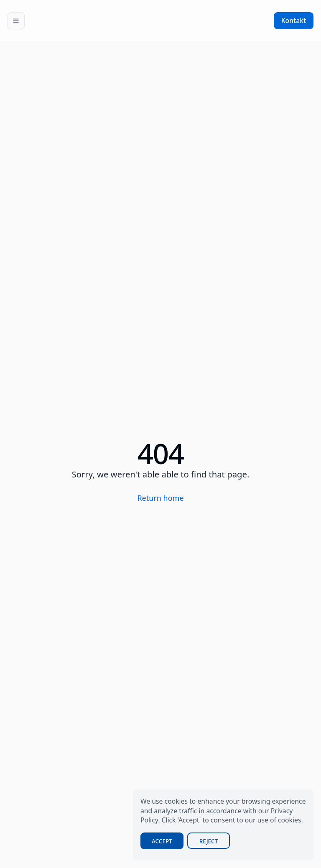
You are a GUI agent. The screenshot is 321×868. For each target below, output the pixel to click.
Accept (162, 841)
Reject (209, 841)
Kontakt (294, 20)
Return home (160, 498)
